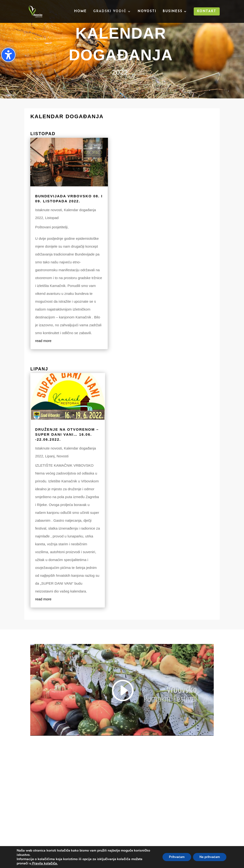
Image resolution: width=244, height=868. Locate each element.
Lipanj (50, 456)
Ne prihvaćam (209, 857)
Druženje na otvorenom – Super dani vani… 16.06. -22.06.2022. (67, 434)
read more (43, 341)
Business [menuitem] (173, 11)
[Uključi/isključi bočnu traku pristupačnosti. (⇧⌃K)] (8, 55)
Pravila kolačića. (45, 863)
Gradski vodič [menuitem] (110, 11)
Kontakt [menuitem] (207, 11)
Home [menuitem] (80, 11)
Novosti (63, 456)
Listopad (52, 218)
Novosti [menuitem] (147, 11)
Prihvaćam (174, 857)
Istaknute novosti (48, 210)
